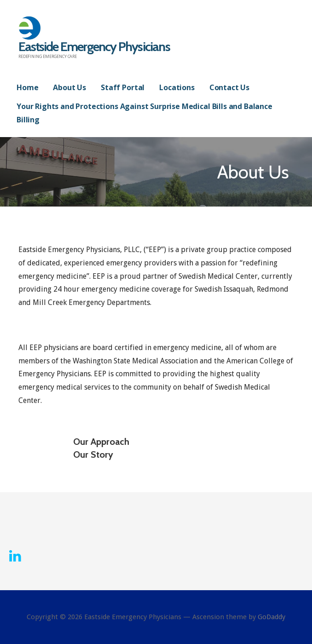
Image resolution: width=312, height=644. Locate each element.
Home (27, 87)
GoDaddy (272, 617)
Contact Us (229, 87)
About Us (69, 87)
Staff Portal (123, 87)
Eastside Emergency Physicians (94, 46)
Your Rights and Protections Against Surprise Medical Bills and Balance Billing (144, 113)
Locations (177, 87)
